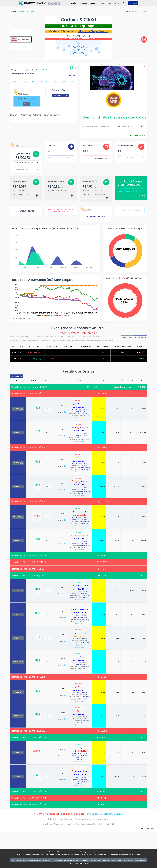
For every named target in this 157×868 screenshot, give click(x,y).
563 (63, 659)
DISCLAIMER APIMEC (148, 828)
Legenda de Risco (102, 159)
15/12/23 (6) (18, 614)
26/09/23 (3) (18, 776)
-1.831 (62, 750)
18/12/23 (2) (18, 591)
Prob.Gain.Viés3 (76, 416)
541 (63, 537)
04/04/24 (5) (18, 517)
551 (63, 429)
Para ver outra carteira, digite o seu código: (96, 128)
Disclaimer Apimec (138, 135)
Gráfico (62, 412)
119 (63, 773)
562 (63, 588)
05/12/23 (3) (18, 638)
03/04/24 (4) (18, 540)
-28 (47, 463)
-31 (47, 487)
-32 (47, 614)
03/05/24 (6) (18, 486)
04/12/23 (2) (18, 662)
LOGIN (133, 3)
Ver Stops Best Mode (136, 195)
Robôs (74, 3)
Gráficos (83, 3)
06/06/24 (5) (18, 432)
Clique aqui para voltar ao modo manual (130, 190)
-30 (47, 409)
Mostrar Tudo (80, 418)
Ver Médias (79, 400)
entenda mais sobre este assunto (105, 814)
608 (63, 483)
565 (63, 460)
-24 (47, 517)
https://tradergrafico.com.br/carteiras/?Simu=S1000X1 (54, 82)
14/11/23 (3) (18, 692)
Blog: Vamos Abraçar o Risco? (36, 115)
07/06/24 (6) (18, 409)
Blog (109, 3)
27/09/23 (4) (18, 753)
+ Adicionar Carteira (61, 96)
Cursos (101, 3)
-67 (47, 638)
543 (63, 406)
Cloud (93, 3)
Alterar (27, 104)
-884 (62, 514)
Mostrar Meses (140, 337)
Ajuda (117, 3)
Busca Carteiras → (28, 12)
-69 (63, 635)
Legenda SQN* (127, 337)
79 (63, 689)
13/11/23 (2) (18, 716)
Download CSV (17, 376)
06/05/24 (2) (18, 463)
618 (63, 611)
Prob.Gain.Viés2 (75, 414)
